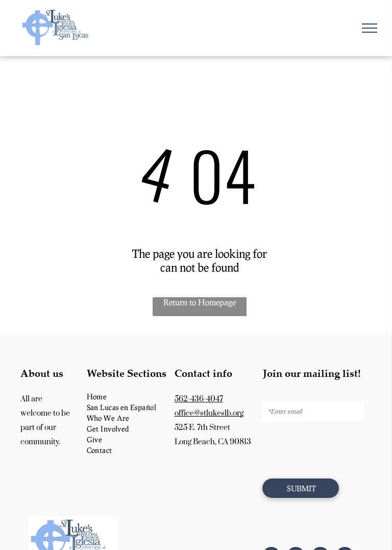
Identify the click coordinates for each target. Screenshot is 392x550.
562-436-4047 (199, 399)
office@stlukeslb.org (209, 413)
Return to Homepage (200, 302)
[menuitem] (127, 397)
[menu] (370, 28)
